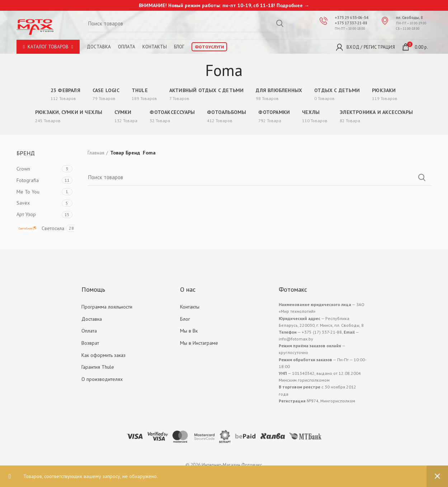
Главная (96, 153)
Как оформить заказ (103, 355)
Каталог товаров (48, 47)
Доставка (99, 47)
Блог (179, 47)
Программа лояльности (107, 307)
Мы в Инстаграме (199, 343)
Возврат (90, 343)
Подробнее (290, 5)
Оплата (127, 47)
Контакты (155, 47)
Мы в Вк (189, 331)
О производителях (102, 379)
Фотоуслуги (209, 47)
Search (280, 23)
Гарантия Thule (98, 367)
